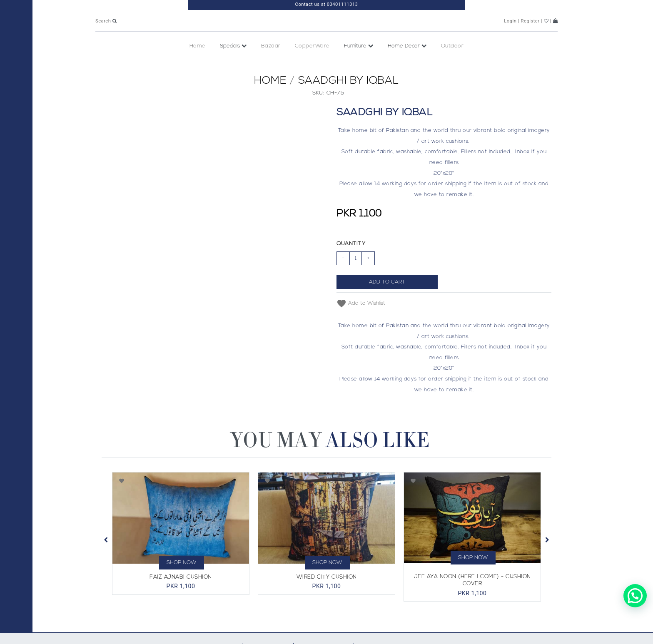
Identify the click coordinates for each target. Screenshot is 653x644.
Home (198, 64)
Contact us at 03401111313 (327, 4)
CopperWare (312, 64)
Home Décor (407, 64)
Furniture (359, 64)
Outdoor (452, 64)
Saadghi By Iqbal (349, 99)
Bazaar (271, 64)
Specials (233, 64)
